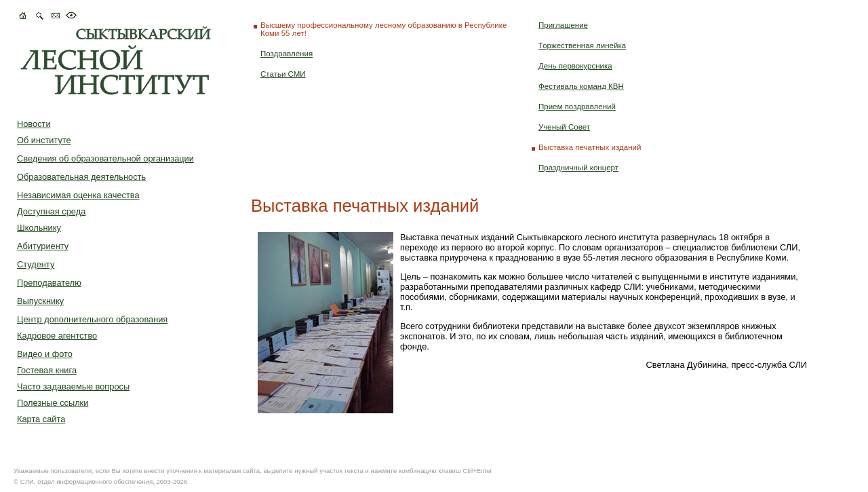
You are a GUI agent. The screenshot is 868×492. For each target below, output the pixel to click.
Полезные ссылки (53, 403)
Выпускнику (40, 301)
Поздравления (287, 54)
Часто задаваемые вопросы (73, 386)
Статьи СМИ (283, 74)
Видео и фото (45, 354)
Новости (34, 124)
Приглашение (563, 25)
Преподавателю (49, 283)
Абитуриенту (43, 246)
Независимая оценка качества (78, 195)
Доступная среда (51, 211)
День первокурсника (575, 66)
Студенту (36, 264)
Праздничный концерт (578, 168)
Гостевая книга (47, 370)
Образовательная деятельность (81, 177)
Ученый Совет (564, 127)
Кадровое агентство (57, 336)
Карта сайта (41, 419)
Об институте (44, 140)
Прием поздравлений (577, 107)
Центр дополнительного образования (92, 319)
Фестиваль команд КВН (581, 86)
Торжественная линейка (582, 45)
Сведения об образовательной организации (105, 158)
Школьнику (39, 228)
